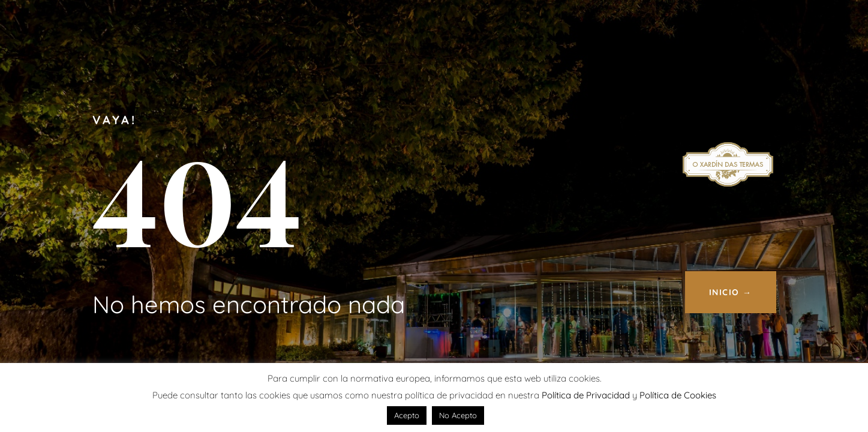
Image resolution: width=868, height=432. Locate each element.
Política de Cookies (678, 395)
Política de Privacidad (586, 395)
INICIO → (731, 292)
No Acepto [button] (458, 415)
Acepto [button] (407, 415)
